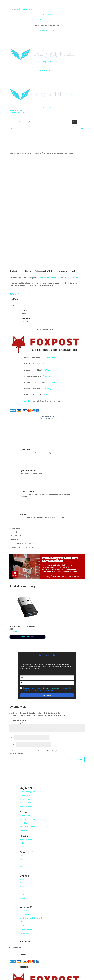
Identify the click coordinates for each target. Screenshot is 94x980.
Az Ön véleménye (16, 723)
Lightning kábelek (26, 803)
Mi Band (70, 278)
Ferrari (22, 859)
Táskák (22, 843)
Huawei (22, 887)
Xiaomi (76, 278)
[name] (47, 678)
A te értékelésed (15, 720)
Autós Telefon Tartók (27, 819)
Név (11, 737)
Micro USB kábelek (26, 807)
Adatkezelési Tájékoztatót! (51, 688)
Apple (22, 879)
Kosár (22, 926)
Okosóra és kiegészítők (25, 153)
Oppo (22, 891)
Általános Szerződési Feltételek (31, 918)
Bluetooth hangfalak (27, 792)
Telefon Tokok (25, 815)
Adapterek (24, 831)
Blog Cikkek (47, 62)
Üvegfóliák (24, 823)
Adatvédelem (25, 922)
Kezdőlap (13, 153)
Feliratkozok (47, 695)
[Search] (74, 122)
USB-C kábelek (25, 799)
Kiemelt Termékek (44, 278)
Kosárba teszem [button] (27, 637)
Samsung (23, 894)
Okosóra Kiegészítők (27, 827)
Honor (22, 883)
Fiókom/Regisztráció (47, 31)
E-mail (12, 745)
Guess (22, 867)
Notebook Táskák (26, 839)
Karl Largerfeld (25, 863)
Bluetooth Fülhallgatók (28, 795)
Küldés (79, 759)
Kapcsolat (47, 14)
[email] (47, 683)
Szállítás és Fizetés (47, 20)
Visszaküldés (24, 933)
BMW (21, 855)
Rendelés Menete (26, 929)
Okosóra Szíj (38, 153)
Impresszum (24, 911)
